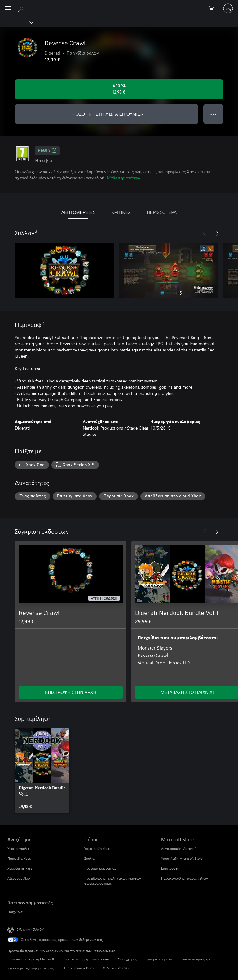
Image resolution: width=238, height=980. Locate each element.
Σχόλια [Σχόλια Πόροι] (89, 858)
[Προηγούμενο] (205, 233)
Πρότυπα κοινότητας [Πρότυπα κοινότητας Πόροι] (100, 868)
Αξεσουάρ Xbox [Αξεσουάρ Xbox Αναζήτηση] (19, 878)
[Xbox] (16, 22)
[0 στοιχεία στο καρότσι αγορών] (213, 8)
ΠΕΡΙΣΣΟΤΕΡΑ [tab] (162, 212)
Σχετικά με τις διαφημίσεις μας (31, 968)
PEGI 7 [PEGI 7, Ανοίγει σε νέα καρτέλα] (47, 151)
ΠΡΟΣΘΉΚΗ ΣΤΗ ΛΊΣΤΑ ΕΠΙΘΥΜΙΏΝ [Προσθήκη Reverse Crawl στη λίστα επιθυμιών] (107, 114)
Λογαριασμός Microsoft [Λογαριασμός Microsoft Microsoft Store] (179, 848)
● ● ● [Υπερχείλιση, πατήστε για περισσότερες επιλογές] (213, 114)
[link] (42, 770)
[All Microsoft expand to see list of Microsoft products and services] (8, 8)
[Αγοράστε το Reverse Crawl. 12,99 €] (119, 89)
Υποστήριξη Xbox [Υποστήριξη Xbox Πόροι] (97, 848)
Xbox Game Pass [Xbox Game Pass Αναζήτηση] (20, 868)
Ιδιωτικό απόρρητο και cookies (86, 959)
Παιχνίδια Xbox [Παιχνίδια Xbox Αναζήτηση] (19, 858)
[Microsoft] (119, 5)
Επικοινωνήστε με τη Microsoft (31, 959)
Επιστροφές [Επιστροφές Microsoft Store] (170, 868)
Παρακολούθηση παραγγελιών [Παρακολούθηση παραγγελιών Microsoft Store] (185, 878)
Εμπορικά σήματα (159, 959)
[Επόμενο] (217, 233)
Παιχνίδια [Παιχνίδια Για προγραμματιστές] (15, 912)
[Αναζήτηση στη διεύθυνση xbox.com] (22, 8)
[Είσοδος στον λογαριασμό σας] (228, 8)
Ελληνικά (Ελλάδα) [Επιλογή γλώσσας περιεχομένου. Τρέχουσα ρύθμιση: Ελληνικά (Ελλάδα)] (31, 929)
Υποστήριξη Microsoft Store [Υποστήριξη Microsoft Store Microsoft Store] (182, 858)
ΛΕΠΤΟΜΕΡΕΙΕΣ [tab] (78, 212)
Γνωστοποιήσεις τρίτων (198, 959)
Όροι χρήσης (127, 959)
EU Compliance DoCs (78, 968)
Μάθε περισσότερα (124, 178)
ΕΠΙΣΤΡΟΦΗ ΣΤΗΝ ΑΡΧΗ (71, 692)
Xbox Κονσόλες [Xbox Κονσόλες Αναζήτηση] (18, 848)
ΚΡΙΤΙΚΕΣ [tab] (121, 212)
